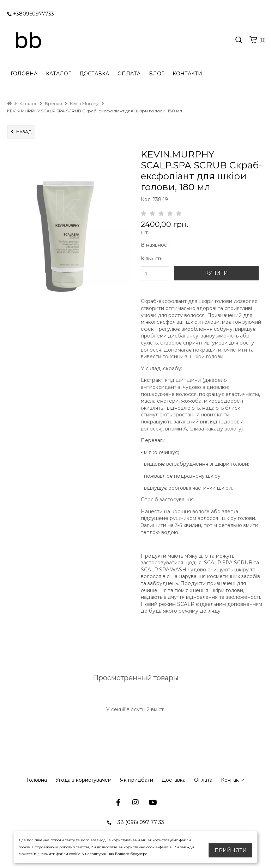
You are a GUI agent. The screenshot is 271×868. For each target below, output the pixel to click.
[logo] (28, 41)
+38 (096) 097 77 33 (135, 822)
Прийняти (231, 850)
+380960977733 (31, 14)
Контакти (233, 780)
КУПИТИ (216, 273)
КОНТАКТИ (187, 74)
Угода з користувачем (83, 780)
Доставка (174, 780)
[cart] (253, 39)
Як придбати (137, 780)
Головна (37, 780)
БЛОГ (156, 74)
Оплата (203, 780)
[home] (9, 103)
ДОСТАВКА (94, 74)
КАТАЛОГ (58, 74)
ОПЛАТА (129, 74)
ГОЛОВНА (24, 74)
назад (21, 132)
